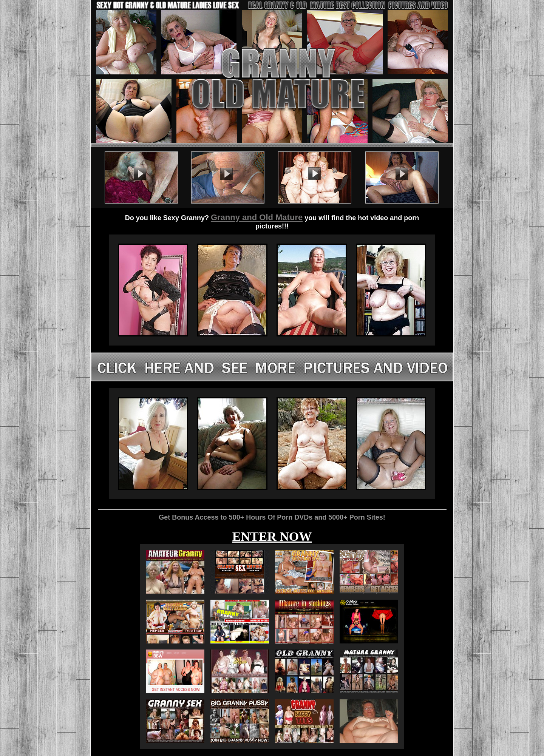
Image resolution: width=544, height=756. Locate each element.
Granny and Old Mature (257, 217)
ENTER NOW (272, 536)
